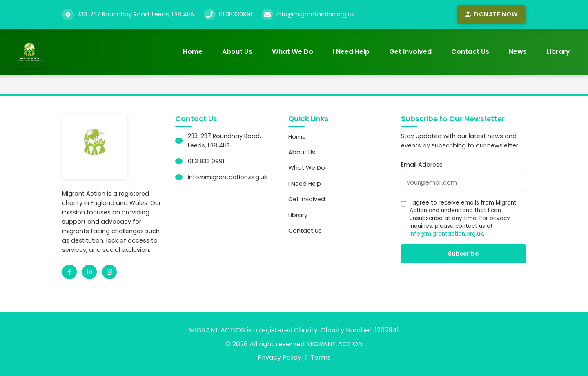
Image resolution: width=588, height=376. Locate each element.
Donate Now (491, 14)
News (518, 52)
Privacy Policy (279, 357)
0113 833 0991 (206, 161)
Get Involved (410, 52)
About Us (237, 52)
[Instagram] (109, 272)
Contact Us (470, 52)
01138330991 (235, 14)
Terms (321, 357)
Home (193, 52)
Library (558, 52)
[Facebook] (69, 272)
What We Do (293, 52)
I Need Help (351, 52)
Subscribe (463, 254)
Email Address (422, 165)
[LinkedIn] (89, 272)
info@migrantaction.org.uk (316, 14)
